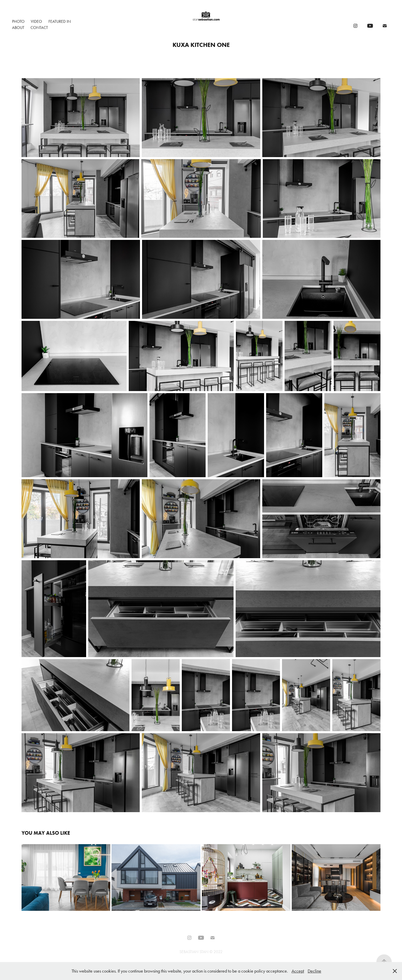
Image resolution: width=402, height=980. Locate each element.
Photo (18, 21)
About (18, 28)
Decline (314, 971)
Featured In (60, 21)
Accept (298, 971)
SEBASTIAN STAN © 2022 (201, 952)
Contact (39, 28)
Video (36, 21)
